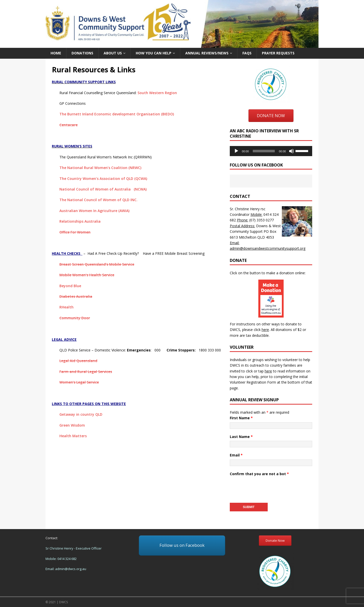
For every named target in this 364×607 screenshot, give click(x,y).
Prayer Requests (278, 53)
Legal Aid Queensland (78, 361)
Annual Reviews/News (207, 53)
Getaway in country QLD (81, 414)
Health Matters (73, 436)
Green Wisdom (72, 425)
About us (113, 53)
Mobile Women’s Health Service (87, 275)
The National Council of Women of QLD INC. (98, 200)
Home (56, 53)
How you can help (154, 53)
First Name (241, 418)
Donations (82, 53)
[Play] (236, 151)
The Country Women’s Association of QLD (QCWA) (103, 179)
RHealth (66, 307)
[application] (271, 151)
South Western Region (157, 93)
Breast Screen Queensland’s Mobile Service (97, 264)
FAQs (247, 53)
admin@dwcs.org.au (71, 569)
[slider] (264, 151)
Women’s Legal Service (79, 382)
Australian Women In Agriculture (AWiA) (94, 211)
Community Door (75, 318)
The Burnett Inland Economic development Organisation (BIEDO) (117, 114)
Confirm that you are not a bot (259, 474)
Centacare (69, 125)
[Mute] (291, 151)
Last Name (241, 437)
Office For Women (75, 232)
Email (236, 455)
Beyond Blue (70, 286)
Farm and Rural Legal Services (86, 372)
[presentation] (268, 488)
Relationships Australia (80, 221)
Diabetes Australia (76, 296)
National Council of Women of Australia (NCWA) (103, 189)
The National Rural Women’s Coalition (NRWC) (100, 168)
